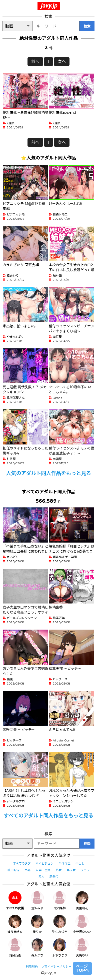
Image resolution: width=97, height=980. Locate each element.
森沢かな (37, 948)
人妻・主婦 (43, 870)
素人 (41, 877)
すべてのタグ (22, 863)
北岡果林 (60, 901)
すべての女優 (15, 901)
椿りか (37, 924)
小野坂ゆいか (82, 924)
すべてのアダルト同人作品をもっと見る (48, 816)
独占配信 (13, 870)
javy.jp (49, 6)
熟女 (58, 870)
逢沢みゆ (37, 901)
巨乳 (27, 870)
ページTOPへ (82, 968)
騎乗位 (54, 877)
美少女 (71, 870)
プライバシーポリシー (56, 967)
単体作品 (64, 863)
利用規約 (32, 967)
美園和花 (82, 901)
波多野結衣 (15, 924)
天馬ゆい (82, 948)
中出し (80, 863)
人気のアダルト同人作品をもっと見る (48, 473)
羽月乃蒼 (15, 948)
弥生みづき (60, 924)
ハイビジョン (44, 863)
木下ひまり (60, 948)
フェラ (85, 870)
